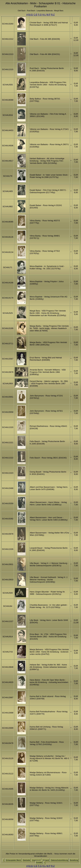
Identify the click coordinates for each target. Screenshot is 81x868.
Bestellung (74, 860)
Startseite (26, 860)
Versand (46, 860)
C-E (35, 14)
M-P (48, 14)
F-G (40, 14)
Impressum (36, 860)
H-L (44, 14)
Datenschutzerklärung (59, 860)
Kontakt (39, 862)
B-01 (31, 14)
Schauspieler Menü (13, 860)
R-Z (53, 14)
